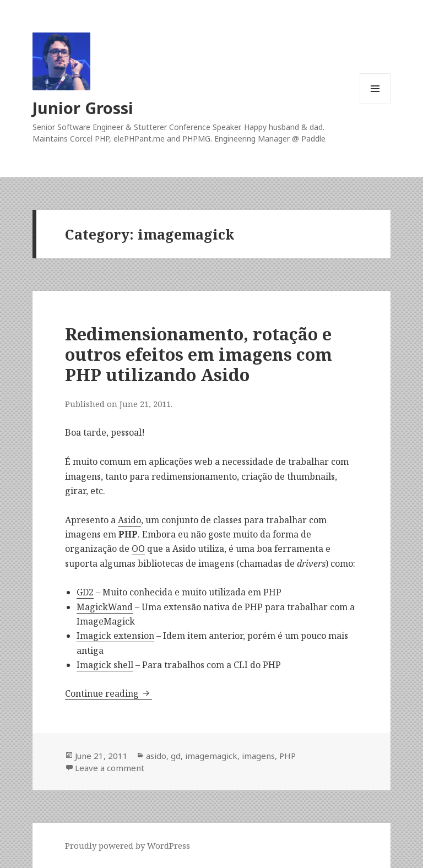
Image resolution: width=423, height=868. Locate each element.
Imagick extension (115, 636)
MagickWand (105, 607)
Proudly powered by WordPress (128, 845)
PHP (288, 756)
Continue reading (109, 693)
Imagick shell (105, 665)
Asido (129, 520)
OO (138, 549)
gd (176, 756)
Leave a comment (110, 768)
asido (156, 756)
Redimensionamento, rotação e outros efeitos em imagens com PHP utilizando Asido (199, 354)
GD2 (85, 592)
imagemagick (211, 756)
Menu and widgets (375, 104)
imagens (258, 756)
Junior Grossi (83, 108)
